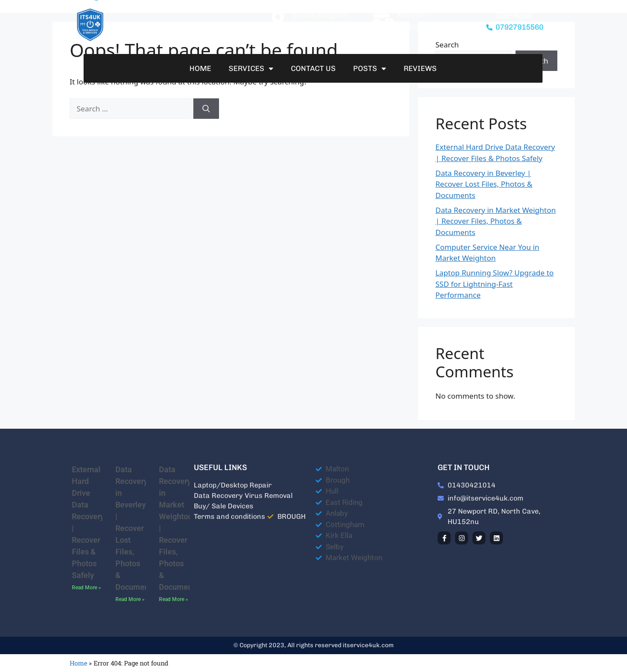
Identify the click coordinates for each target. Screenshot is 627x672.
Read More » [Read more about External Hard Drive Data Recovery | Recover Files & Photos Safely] (86, 588)
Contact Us (313, 68)
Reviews (420, 68)
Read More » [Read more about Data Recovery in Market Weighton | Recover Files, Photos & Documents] (174, 599)
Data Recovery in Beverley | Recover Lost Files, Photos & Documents (484, 184)
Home (200, 68)
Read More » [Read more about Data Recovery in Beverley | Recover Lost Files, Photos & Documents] (130, 599)
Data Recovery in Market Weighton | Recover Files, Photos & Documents (496, 221)
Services (251, 69)
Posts (370, 69)
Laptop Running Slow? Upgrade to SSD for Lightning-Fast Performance (495, 284)
